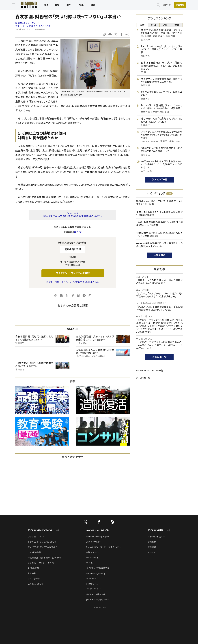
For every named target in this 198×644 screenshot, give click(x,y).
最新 (142, 25)
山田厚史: (27, 23)
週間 (165, 25)
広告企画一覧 (143, 378)
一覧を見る (160, 255)
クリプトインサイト (94, 589)
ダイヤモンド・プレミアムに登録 (73, 273)
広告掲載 (32, 573)
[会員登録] (176, 5)
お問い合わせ (34, 579)
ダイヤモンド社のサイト (97, 530)
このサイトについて (36, 537)
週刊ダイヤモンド (94, 542)
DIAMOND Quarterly (96, 573)
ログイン (163, 5)
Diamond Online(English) (98, 537)
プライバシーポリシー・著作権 (41, 563)
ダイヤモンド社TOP (156, 537)
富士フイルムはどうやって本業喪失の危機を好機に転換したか (159, 213)
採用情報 (152, 547)
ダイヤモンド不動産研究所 (98, 568)
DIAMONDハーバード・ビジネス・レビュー (105, 547)
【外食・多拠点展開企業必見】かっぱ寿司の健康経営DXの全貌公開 (159, 224)
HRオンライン (92, 584)
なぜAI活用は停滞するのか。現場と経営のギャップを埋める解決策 (159, 234)
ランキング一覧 (160, 180)
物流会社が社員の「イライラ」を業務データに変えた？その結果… (159, 203)
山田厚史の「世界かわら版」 (39, 26)
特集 (85, 6)
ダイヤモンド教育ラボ (96, 594)
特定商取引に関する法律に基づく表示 (44, 558)
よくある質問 (33, 568)
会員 (177, 25)
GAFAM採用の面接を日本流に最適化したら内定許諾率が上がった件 (159, 245)
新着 (50, 6)
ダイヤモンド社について (159, 530)
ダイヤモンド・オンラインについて (43, 530)
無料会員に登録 (73, 249)
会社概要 (152, 542)
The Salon (91, 579)
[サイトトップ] (30, 5)
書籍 (97, 6)
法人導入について (36, 584)
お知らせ (151, 552)
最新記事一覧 (159, 357)
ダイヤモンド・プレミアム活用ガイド (43, 547)
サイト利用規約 (34, 552)
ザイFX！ (90, 563)
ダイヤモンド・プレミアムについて (42, 542)
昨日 (154, 25)
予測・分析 (20, 26)
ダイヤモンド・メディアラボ (98, 600)
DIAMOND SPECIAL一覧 (150, 371)
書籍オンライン (93, 552)
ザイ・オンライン (93, 558)
